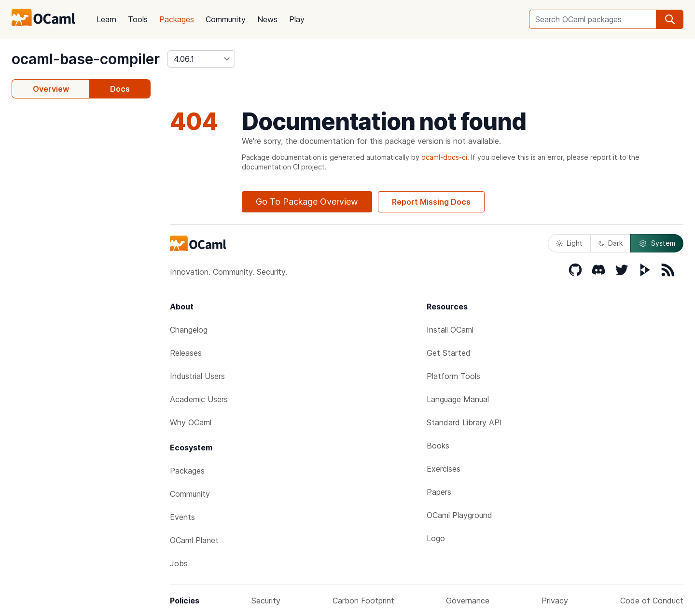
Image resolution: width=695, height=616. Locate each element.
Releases (186, 353)
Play (297, 19)
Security (266, 601)
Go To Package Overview (307, 202)
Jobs (179, 563)
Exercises (444, 469)
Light (569, 243)
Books (438, 446)
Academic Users (199, 399)
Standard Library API (464, 422)
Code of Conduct (652, 601)
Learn (106, 19)
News (267, 19)
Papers (439, 492)
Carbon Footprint (363, 601)
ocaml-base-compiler (86, 59)
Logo (436, 538)
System (657, 243)
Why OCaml (191, 422)
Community (226, 19)
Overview (51, 89)
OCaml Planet (194, 540)
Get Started (449, 353)
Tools (138, 19)
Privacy (555, 601)
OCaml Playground (459, 515)
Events (182, 517)
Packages (177, 19)
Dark (611, 243)
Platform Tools (453, 376)
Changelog (189, 330)
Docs (120, 89)
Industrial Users (197, 376)
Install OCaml (450, 330)
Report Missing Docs (431, 202)
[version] (201, 59)
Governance (468, 601)
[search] (670, 19)
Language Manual (458, 399)
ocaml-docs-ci (444, 157)
